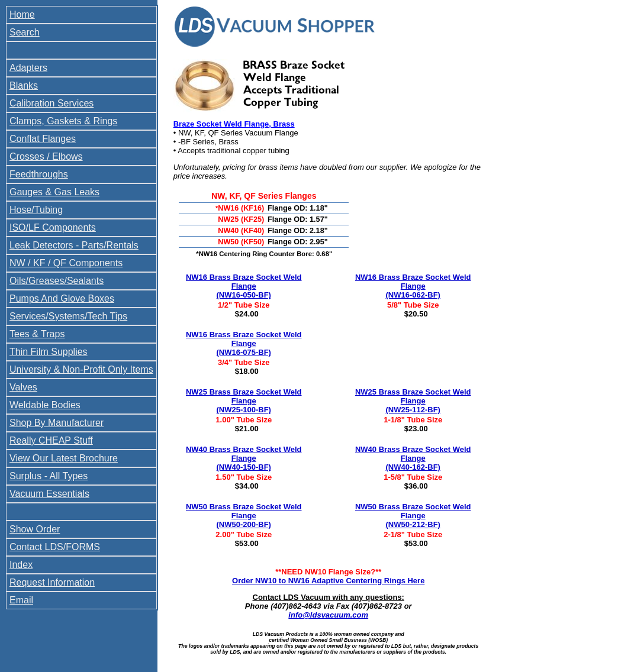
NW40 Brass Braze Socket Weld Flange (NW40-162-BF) (413, 458)
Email (21, 600)
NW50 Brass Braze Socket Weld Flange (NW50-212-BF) (413, 516)
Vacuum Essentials (49, 494)
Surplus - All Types (49, 476)
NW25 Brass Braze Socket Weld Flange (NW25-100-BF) (244, 401)
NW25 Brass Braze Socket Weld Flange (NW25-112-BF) (413, 401)
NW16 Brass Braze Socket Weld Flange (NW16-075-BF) (244, 343)
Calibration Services (51, 103)
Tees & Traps (37, 334)
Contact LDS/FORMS (55, 547)
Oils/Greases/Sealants (57, 281)
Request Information (52, 582)
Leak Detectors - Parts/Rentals (74, 245)
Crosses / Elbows (46, 156)
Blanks (24, 85)
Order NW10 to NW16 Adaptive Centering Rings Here (328, 581)
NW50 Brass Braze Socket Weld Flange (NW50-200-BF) (244, 516)
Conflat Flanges (43, 139)
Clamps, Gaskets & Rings (63, 121)
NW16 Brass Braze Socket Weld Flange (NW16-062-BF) (413, 286)
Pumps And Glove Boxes (62, 298)
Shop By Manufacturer (57, 423)
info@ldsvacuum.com (328, 615)
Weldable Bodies (45, 405)
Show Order (35, 529)
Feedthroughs (39, 174)
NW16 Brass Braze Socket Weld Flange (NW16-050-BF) (244, 286)
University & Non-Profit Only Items (81, 369)
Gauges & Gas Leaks (54, 192)
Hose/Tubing (36, 210)
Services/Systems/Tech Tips (68, 316)
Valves (23, 387)
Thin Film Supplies (49, 352)
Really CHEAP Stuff (51, 440)
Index (21, 565)
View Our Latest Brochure (64, 458)
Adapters (28, 68)
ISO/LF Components (53, 227)
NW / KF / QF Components (66, 263)
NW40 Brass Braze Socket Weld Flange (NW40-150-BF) (244, 458)
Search (25, 32)
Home (22, 14)
